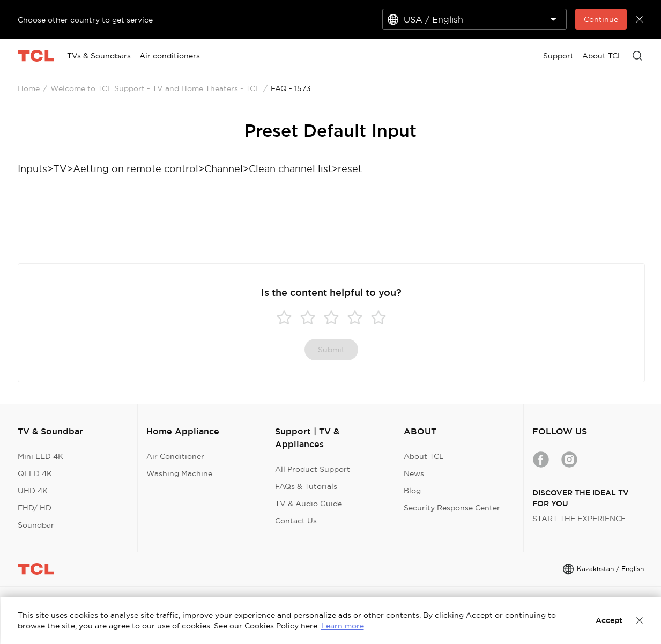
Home (29, 88)
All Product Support (313, 469)
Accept (609, 620)
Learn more (343, 626)
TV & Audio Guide (309, 504)
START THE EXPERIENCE (579, 519)
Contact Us (296, 521)
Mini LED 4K (40, 456)
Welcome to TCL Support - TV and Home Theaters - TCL (155, 88)
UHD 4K (33, 491)
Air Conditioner (175, 456)
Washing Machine (179, 473)
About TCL (424, 456)
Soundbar (36, 525)
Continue (601, 19)
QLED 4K (35, 473)
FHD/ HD (35, 508)
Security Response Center (452, 508)
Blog (412, 491)
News (414, 473)
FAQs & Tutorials (306, 486)
